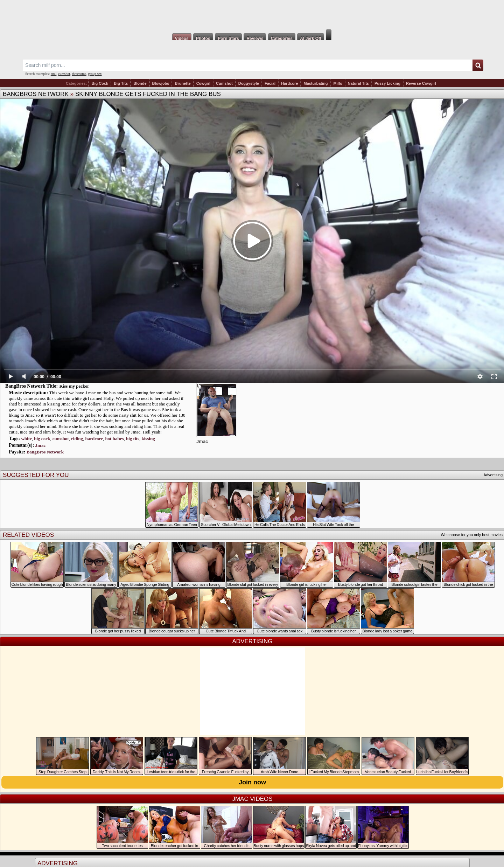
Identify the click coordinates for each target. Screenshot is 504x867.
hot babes (114, 439)
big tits (133, 439)
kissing (148, 439)
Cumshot (224, 83)
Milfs (338, 83)
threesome (79, 74)
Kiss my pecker (74, 386)
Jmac (41, 445)
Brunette (183, 83)
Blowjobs (161, 83)
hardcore (94, 439)
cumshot (64, 74)
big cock (42, 439)
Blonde (140, 83)
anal (54, 74)
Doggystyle (249, 83)
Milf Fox (252, 15)
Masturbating (316, 83)
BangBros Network (36, 94)
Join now (252, 782)
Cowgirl (203, 83)
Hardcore (289, 83)
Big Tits (121, 83)
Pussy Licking (387, 83)
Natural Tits (358, 83)
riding (77, 439)
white (26, 439)
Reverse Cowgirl (421, 83)
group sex (95, 74)
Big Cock (100, 83)
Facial (270, 83)
